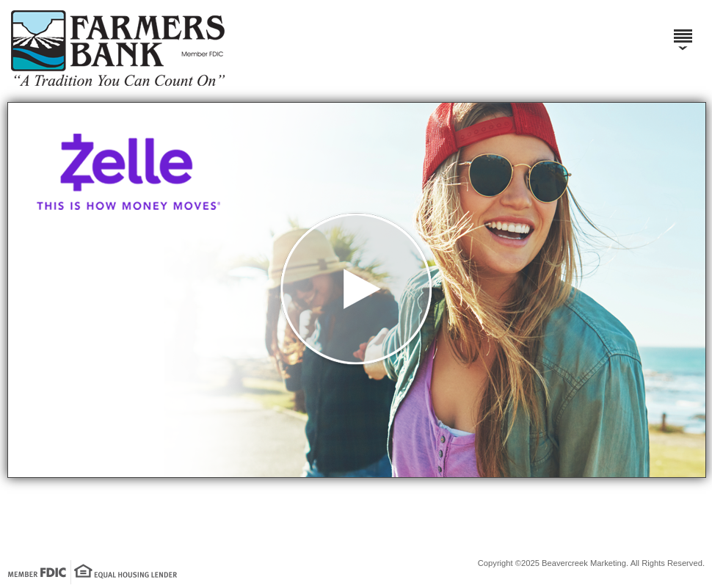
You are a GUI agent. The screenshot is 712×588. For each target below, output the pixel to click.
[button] (357, 290)
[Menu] (683, 29)
